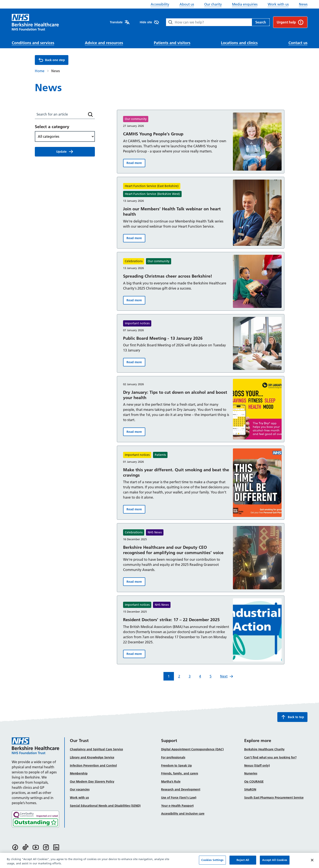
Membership (79, 773)
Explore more (258, 741)
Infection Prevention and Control (93, 766)
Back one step (52, 60)
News (303, 4)
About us (187, 4)
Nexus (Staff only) (257, 766)
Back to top (292, 717)
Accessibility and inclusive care (183, 814)
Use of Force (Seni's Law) (179, 798)
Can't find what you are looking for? (270, 757)
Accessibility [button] (160, 4)
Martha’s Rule (171, 782)
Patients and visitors (172, 43)
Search (261, 22)
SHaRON (250, 789)
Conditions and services (33, 43)
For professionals (173, 757)
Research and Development (181, 789)
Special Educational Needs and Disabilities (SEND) (105, 806)
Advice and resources (104, 43)
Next (227, 676)
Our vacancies (80, 789)
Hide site (149, 22)
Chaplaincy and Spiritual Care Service (96, 749)
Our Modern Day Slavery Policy (92, 782)
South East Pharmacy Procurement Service (274, 798)
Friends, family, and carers (180, 773)
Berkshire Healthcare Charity (264, 749)
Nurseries (251, 773)
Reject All (243, 862)
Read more (136, 164)
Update (65, 152)
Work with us (278, 4)
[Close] (312, 862)
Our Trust (79, 741)
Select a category (52, 127)
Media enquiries (245, 4)
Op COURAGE (254, 782)
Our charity (213, 4)
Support (169, 741)
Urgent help (290, 22)
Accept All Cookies (275, 862)
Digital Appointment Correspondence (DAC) (192, 749)
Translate (120, 22)
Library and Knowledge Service (92, 757)
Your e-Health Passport (177, 806)
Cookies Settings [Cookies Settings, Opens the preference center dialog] (212, 862)
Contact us (298, 43)
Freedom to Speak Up (176, 766)
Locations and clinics (239, 43)
